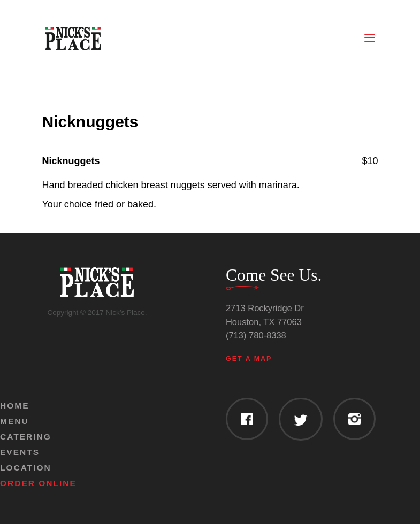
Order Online (38, 483)
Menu (14, 421)
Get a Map (249, 359)
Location (26, 468)
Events (20, 452)
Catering (26, 437)
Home (15, 406)
